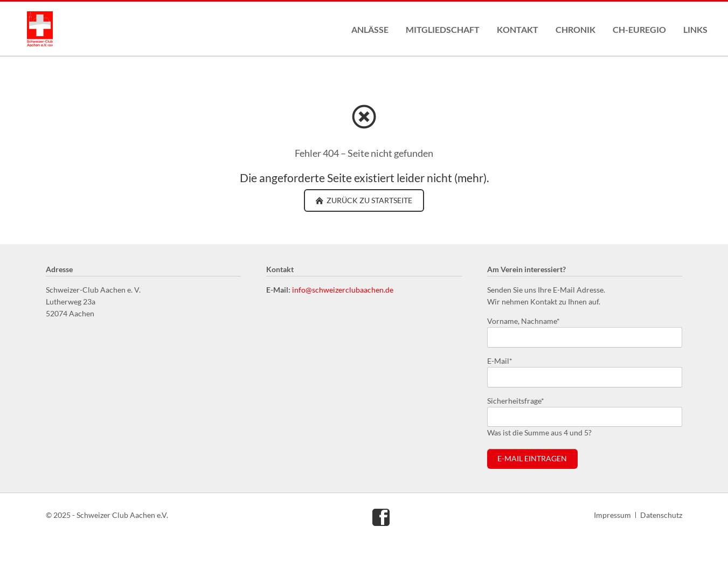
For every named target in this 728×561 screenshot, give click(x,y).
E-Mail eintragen (532, 459)
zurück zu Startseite (369, 200)
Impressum (612, 515)
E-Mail (504, 360)
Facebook (381, 517)
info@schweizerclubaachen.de (343, 290)
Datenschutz (661, 515)
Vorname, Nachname (524, 320)
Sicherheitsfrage (516, 400)
